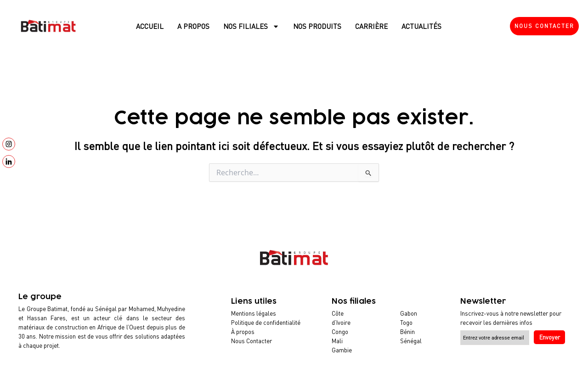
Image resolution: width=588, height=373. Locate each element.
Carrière (371, 26)
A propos (193, 26)
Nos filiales (251, 26)
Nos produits (317, 26)
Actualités (421, 26)
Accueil (150, 26)
